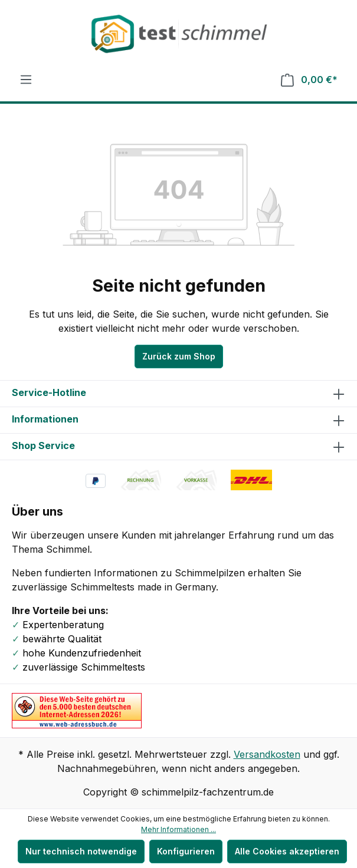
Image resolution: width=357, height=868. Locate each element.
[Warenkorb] (309, 80)
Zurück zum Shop (179, 356)
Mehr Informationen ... (179, 829)
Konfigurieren (186, 851)
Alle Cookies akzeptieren (287, 851)
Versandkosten (267, 754)
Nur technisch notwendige (81, 851)
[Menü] (26, 80)
